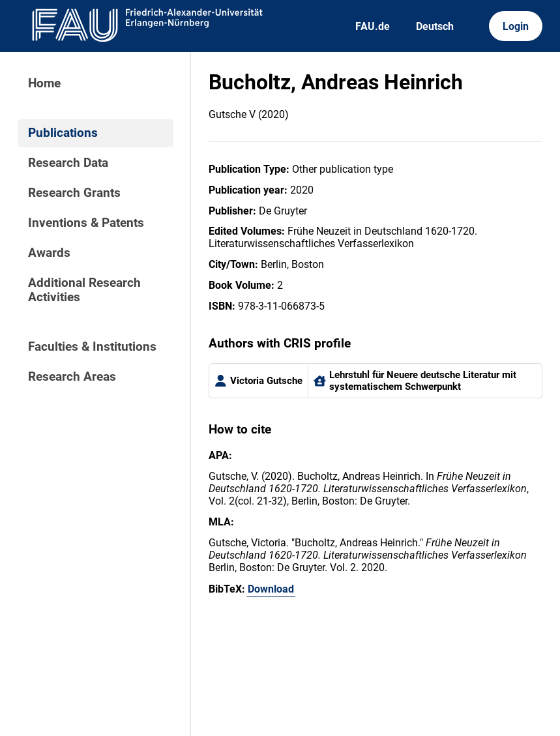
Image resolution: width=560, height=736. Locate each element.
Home (44, 83)
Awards (49, 253)
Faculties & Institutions (92, 347)
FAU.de (373, 26)
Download (271, 589)
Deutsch (435, 26)
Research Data (68, 163)
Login (516, 26)
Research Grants (74, 193)
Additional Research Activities (84, 290)
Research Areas (72, 377)
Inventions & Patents (86, 223)
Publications (63, 133)
